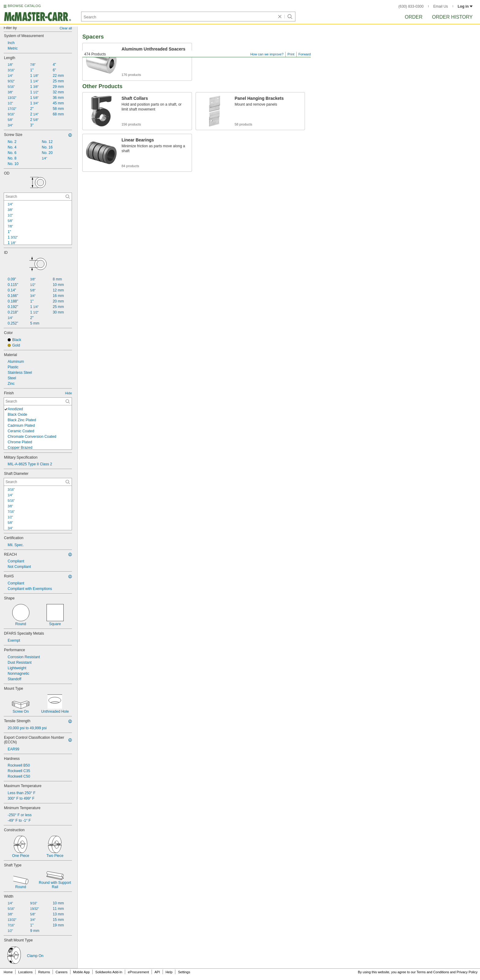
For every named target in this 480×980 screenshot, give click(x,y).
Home (8, 972)
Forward (305, 54)
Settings (184, 972)
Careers (61, 972)
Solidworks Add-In (109, 972)
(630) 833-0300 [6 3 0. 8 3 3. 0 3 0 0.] (411, 6)
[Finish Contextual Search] (38, 401)
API (157, 972)
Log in (465, 6)
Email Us (441, 6)
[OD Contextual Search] (38, 197)
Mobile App (81, 972)
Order (414, 17)
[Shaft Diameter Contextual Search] (38, 482)
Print (291, 54)
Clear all (66, 28)
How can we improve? (267, 54)
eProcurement (139, 972)
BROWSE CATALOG (24, 6)
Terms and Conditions (433, 972)
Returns (44, 972)
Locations (26, 972)
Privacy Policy (467, 972)
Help (169, 972)
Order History (452, 17)
